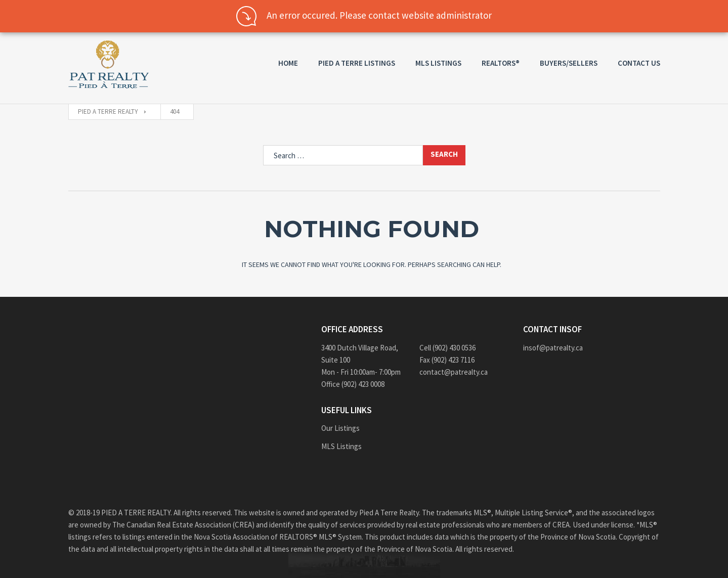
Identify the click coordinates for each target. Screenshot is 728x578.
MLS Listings (438, 63)
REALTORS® (501, 63)
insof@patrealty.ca (553, 348)
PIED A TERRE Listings (357, 63)
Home (288, 63)
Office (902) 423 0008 (353, 384)
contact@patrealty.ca (454, 372)
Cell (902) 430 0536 (447, 348)
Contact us (639, 63)
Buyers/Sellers (569, 63)
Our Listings (340, 428)
